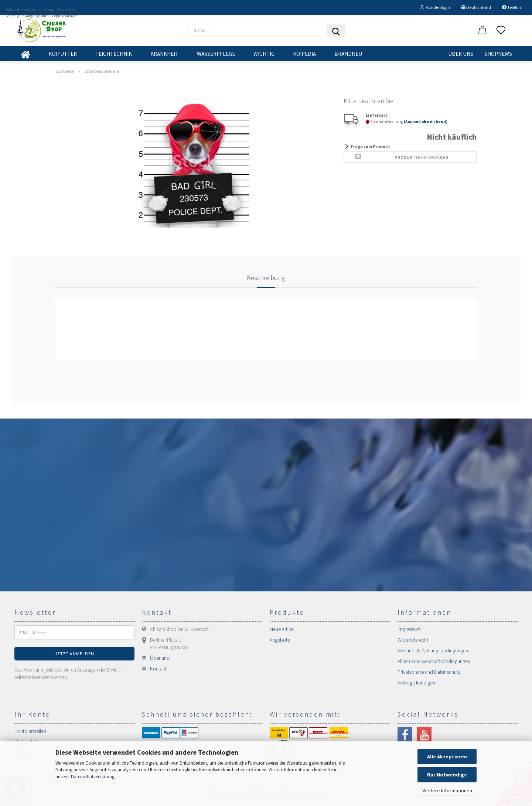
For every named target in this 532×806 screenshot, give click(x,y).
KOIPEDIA (304, 54)
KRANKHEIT (164, 54)
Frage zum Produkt (371, 146)
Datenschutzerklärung (93, 777)
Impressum (409, 629)
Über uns (461, 54)
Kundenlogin (435, 7)
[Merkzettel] (501, 31)
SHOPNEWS (498, 54)
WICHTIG (264, 54)
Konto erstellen (30, 731)
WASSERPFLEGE (216, 54)
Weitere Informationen (447, 790)
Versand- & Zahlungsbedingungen (433, 650)
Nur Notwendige (447, 775)
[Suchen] (336, 30)
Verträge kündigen (416, 683)
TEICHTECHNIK (114, 54)
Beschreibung (266, 278)
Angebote (280, 640)
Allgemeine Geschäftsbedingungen (434, 661)
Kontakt (158, 669)
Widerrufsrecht (413, 640)
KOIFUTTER (63, 54)
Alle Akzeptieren (447, 757)
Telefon (511, 7)
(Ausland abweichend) (426, 122)
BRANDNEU (348, 54)
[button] (482, 31)
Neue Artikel (282, 629)
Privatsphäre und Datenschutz (429, 672)
